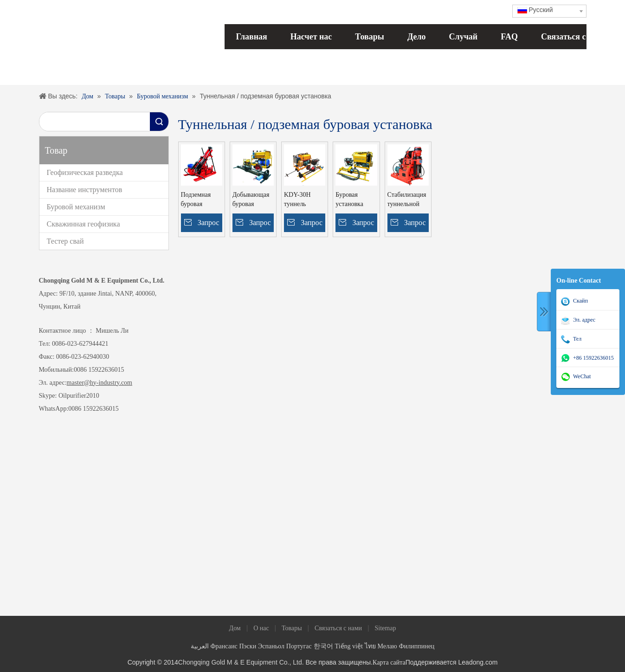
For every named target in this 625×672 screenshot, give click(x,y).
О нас (261, 628)
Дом (235, 628)
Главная (252, 37)
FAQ (509, 37)
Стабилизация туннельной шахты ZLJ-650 (407, 200)
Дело (417, 37)
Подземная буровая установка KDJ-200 (196, 200)
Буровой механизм (76, 207)
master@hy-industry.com (100, 383)
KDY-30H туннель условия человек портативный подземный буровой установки (302, 200)
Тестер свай (65, 241)
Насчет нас (311, 37)
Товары (370, 37)
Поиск (159, 122)
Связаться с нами (574, 37)
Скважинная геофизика (84, 224)
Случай (464, 37)
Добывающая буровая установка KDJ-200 (251, 200)
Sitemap (386, 628)
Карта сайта (389, 662)
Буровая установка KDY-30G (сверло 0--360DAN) (350, 200)
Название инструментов (85, 190)
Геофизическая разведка (85, 172)
